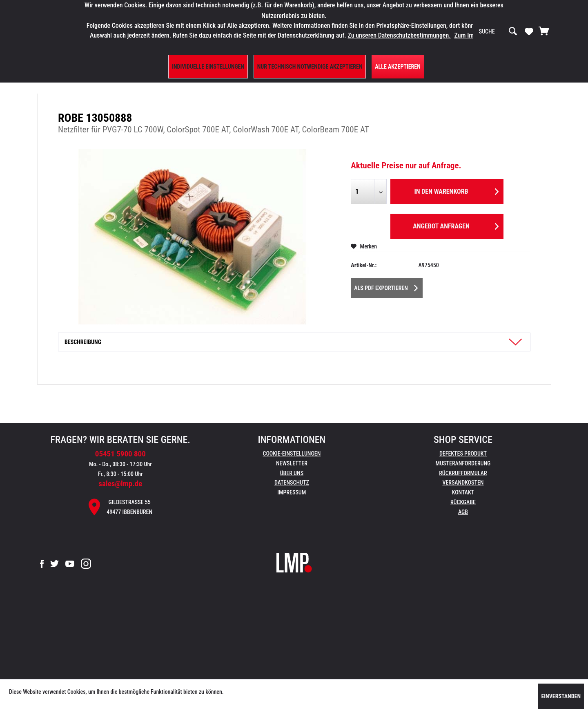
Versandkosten (463, 483)
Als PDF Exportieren (386, 286)
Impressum (292, 492)
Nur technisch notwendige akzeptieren (310, 67)
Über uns (292, 473)
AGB (463, 512)
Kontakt (463, 492)
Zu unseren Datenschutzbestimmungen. (399, 35)
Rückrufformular (463, 473)
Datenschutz (292, 483)
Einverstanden (561, 696)
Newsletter (292, 463)
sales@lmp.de (120, 484)
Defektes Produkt (463, 454)
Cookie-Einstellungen (292, 454)
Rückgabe (463, 502)
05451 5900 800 (120, 454)
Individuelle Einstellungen (208, 67)
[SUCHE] (498, 31)
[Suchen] (513, 31)
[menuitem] (498, 31)
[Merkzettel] (529, 31)
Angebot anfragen (456, 225)
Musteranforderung (463, 463)
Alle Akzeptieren (398, 67)
